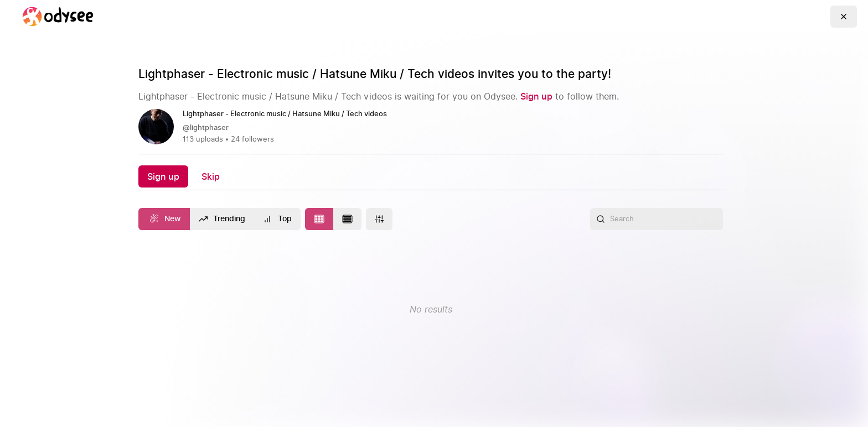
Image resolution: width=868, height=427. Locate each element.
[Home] (58, 17)
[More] (379, 219)
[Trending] (222, 219)
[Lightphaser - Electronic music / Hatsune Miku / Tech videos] (289, 114)
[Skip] (211, 176)
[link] (431, 127)
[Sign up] (536, 96)
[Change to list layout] (347, 219)
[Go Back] (844, 17)
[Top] (277, 219)
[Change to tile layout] (319, 219)
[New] (164, 219)
